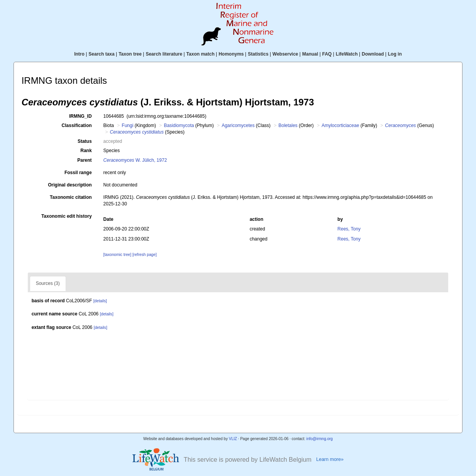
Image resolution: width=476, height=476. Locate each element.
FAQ (327, 54)
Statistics (258, 54)
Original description (70, 185)
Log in (395, 54)
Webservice (285, 54)
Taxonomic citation (71, 197)
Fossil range (78, 173)
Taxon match (201, 54)
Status (85, 141)
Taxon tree (130, 54)
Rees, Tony (349, 229)
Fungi (127, 125)
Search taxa (101, 54)
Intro (79, 54)
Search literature (164, 54)
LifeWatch (347, 54)
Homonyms (231, 54)
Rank (86, 151)
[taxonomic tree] (117, 255)
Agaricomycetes (238, 125)
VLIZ (233, 439)
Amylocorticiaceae (340, 125)
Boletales (288, 125)
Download (373, 54)
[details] (100, 301)
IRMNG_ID (80, 116)
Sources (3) (48, 283)
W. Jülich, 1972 (135, 160)
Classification (77, 125)
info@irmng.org (319, 439)
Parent (84, 160)
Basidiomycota (179, 125)
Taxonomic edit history (66, 216)
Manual (310, 54)
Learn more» (330, 459)
